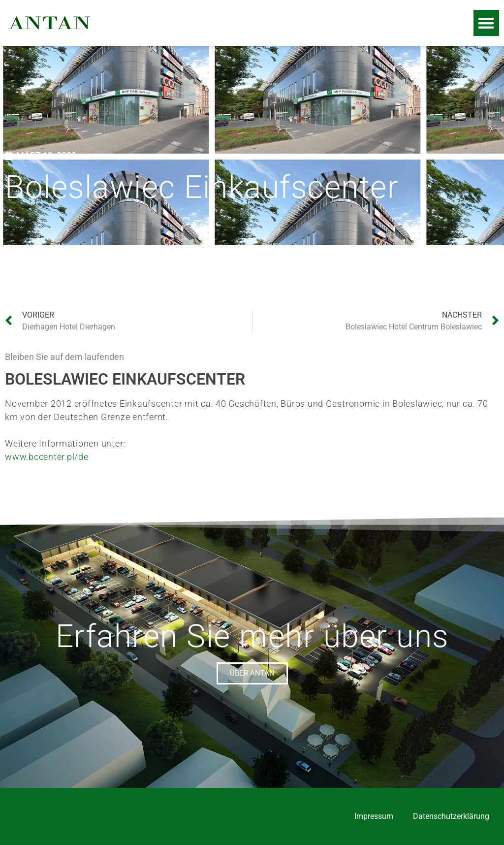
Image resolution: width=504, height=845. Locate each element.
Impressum (374, 816)
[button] (487, 23)
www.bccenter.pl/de (47, 457)
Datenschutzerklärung (451, 816)
